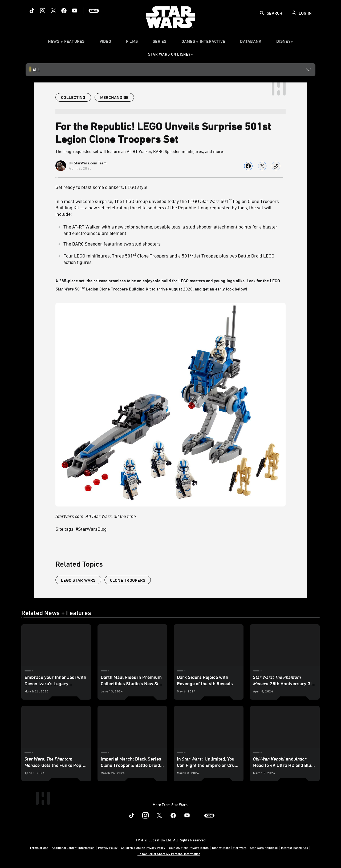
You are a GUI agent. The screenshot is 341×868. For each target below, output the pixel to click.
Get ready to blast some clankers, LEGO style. (102, 187)
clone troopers (128, 580)
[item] (66, 43)
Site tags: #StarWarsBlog (81, 529)
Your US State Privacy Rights (189, 848)
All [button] (36, 70)
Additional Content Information (73, 848)
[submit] (262, 13)
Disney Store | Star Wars (229, 848)
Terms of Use (39, 848)
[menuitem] (105, 43)
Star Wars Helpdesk (264, 848)
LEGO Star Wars (78, 580)
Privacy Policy (108, 848)
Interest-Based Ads (295, 848)
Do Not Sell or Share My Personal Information (169, 854)
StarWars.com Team (90, 163)
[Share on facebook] (248, 166)
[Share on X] (262, 166)
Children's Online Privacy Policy (143, 848)
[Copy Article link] (276, 166)
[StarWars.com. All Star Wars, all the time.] (170, 516)
